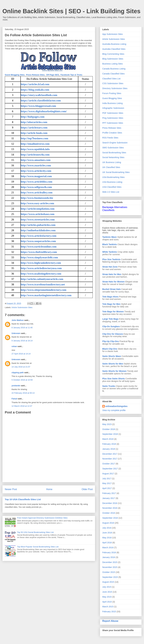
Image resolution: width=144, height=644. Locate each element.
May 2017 (107, 483)
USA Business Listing (112, 182)
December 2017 (110, 454)
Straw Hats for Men (112, 274)
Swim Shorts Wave (112, 356)
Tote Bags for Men (111, 304)
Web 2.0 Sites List (111, 192)
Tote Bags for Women (113, 312)
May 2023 (107, 424)
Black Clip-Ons (110, 349)
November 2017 (110, 459)
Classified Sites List (111, 79)
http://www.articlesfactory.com (39, 236)
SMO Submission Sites (113, 148)
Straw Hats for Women (113, 282)
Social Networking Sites (113, 157)
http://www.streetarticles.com (38, 220)
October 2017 (109, 464)
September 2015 (110, 577)
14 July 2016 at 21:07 (21, 367)
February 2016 (109, 552)
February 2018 (109, 444)
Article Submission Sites (22, 307)
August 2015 (108, 582)
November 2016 (110, 508)
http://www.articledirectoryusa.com (41, 268)
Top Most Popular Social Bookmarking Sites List (38, 547)
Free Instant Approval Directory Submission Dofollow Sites (42, 518)
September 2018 (110, 434)
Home (49, 489)
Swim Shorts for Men (113, 364)
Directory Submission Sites (115, 88)
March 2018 (108, 439)
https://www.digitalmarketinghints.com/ (44, 111)
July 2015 (107, 587)
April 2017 (107, 488)
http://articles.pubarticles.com (38, 225)
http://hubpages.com (33, 117)
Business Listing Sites (112, 64)
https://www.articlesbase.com (38, 214)
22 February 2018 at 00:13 (23, 393)
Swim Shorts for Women (114, 371)
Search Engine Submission (115, 143)
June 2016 (107, 533)
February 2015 (109, 612)
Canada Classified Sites (113, 74)
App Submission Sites (112, 34)
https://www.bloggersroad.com (38, 106)
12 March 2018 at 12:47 (22, 406)
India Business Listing (112, 103)
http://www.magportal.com (36, 176)
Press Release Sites (35, 75)
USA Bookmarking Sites (113, 177)
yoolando (16, 386)
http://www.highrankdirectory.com (41, 263)
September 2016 (110, 518)
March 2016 (108, 548)
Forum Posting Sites (112, 93)
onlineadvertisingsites (116, 406)
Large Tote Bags (110, 319)
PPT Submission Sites (113, 123)
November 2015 (110, 567)
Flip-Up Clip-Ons (111, 341)
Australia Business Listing (114, 44)
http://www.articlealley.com (37, 193)
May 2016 (107, 538)
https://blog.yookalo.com (35, 90)
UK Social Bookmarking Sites (116, 172)
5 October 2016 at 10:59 (22, 380)
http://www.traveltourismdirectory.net (43, 285)
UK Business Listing (112, 162)
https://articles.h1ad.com (35, 84)
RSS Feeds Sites (110, 138)
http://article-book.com (34, 133)
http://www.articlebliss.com (37, 182)
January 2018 (109, 449)
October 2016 (109, 513)
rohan (14, 346)
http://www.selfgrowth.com (36, 187)
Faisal (14, 399)
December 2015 (110, 562)
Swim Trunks (109, 386)
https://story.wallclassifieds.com (39, 95)
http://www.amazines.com (36, 160)
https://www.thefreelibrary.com (39, 252)
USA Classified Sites (112, 187)
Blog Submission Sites (113, 59)
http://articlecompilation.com (38, 209)
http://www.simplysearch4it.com (39, 257)
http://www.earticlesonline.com (39, 247)
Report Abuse (110, 621)
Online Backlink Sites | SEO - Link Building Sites (71, 11)
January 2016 (109, 557)
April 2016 (107, 543)
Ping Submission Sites (113, 118)
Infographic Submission (113, 108)
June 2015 (107, 592)
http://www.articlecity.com (36, 171)
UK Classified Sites (111, 167)
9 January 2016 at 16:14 (22, 341)
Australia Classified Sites (114, 49)
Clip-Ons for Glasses (113, 334)
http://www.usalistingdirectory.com (41, 274)
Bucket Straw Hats (112, 289)
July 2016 (107, 528)
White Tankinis (110, 252)
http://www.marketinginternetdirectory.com (46, 295)
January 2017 (109, 498)
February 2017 (109, 493)
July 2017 (107, 479)
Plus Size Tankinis (111, 259)
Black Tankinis (110, 244)
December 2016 (110, 503)
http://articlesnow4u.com (35, 155)
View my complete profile (114, 410)
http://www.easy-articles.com (37, 203)
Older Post (87, 489)
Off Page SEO (53, 75)
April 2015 (107, 602)
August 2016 (108, 523)
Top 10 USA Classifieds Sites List (23, 499)
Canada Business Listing (114, 69)
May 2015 (107, 597)
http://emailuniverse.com (35, 144)
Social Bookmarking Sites (114, 153)
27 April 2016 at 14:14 (21, 354)
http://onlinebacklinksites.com (38, 230)
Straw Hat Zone (110, 267)
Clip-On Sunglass (111, 326)
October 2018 (109, 429)
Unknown (16, 333)
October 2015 (109, 572)
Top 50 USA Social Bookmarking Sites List (35, 532)
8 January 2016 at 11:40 (22, 328)
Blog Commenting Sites (113, 54)
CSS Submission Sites (113, 83)
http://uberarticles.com (34, 122)
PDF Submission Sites (113, 113)
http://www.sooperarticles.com (38, 241)
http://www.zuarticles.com (36, 165)
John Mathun (18, 320)
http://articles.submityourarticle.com (42, 279)
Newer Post (11, 489)
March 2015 (108, 607)
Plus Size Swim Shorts (114, 379)
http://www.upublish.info (35, 149)
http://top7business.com (35, 138)
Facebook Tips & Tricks (71, 75)
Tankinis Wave (109, 237)
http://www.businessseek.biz (37, 198)
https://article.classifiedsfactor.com (41, 101)
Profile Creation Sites (112, 133)
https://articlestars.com (34, 128)
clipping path (18, 372)
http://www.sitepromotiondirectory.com (44, 290)
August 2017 (108, 474)
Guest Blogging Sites (15, 75)
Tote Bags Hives (110, 297)
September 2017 (110, 469)
